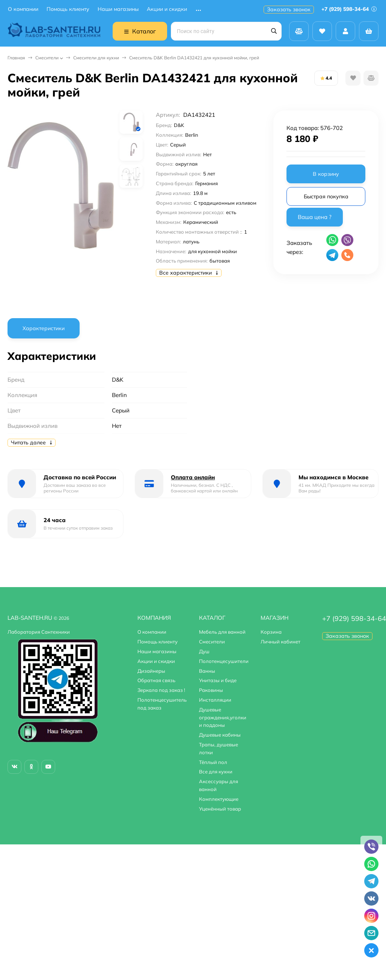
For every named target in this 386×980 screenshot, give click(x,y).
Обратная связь (156, 680)
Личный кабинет (280, 642)
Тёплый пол (213, 762)
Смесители (47, 58)
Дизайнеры (151, 671)
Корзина (271, 632)
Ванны (207, 671)
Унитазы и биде (218, 680)
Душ (204, 651)
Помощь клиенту (68, 9)
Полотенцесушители (224, 661)
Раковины (211, 690)
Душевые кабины (220, 735)
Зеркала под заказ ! (161, 690)
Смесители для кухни (96, 58)
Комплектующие (219, 799)
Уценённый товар (220, 809)
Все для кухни (216, 772)
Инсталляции (215, 700)
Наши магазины (118, 9)
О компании (23, 9)
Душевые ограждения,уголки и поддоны (223, 717)
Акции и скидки (167, 9)
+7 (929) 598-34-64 (349, 9)
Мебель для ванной (222, 632)
